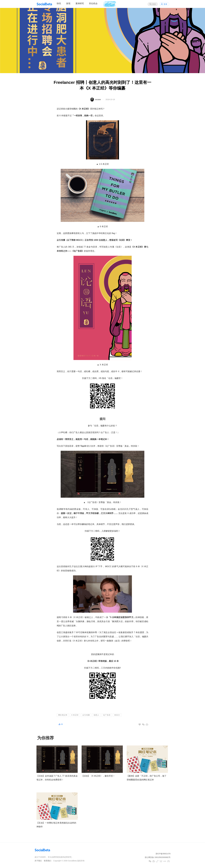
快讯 (59, 3)
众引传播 (86, 715)
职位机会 (93, 3)
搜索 (154, 4)
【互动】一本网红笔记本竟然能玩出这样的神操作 (56, 825)
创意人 (96, 715)
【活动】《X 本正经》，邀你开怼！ (98, 776)
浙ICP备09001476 (163, 854)
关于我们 (38, 861)
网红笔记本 (63, 715)
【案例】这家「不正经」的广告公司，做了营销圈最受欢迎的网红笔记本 (147, 778)
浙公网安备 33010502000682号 (158, 857)
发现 (68, 3)
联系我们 (48, 861)
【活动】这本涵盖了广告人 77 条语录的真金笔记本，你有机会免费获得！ (57, 778)
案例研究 (80, 3)
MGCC (117, 715)
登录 (165, 4)
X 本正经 (75, 715)
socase (98, 99)
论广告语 (107, 715)
